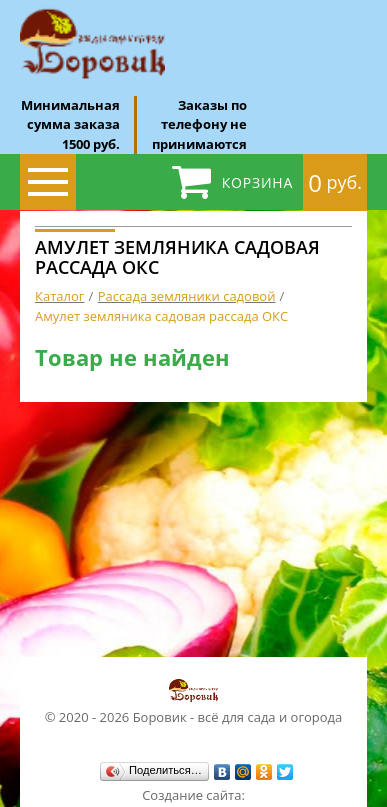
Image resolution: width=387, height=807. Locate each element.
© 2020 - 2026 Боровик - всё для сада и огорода (194, 701)
